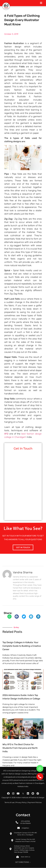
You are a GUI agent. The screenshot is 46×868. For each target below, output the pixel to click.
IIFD (6, 434)
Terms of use (9, 802)
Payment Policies (35, 802)
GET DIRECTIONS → (23, 862)
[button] (9, 617)
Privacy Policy (21, 802)
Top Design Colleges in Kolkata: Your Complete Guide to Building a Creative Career (22, 646)
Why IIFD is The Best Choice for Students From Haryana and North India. (20, 748)
